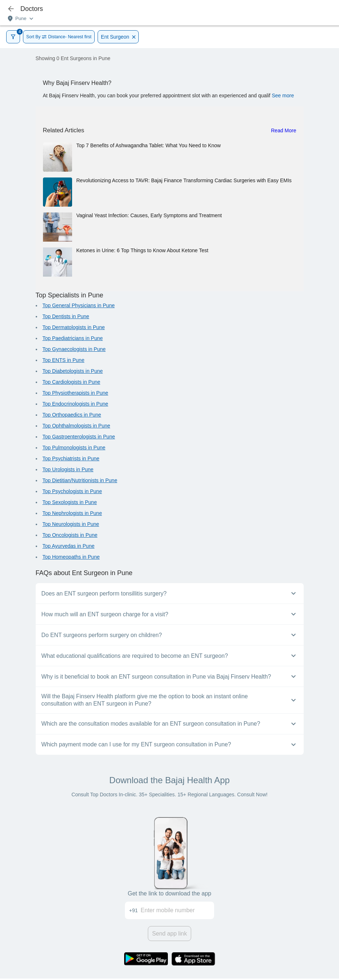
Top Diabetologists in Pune (73, 371)
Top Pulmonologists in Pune (74, 448)
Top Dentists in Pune (66, 316)
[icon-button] (11, 9)
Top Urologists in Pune (68, 469)
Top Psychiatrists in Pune (71, 458)
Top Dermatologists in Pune (74, 327)
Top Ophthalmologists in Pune (76, 426)
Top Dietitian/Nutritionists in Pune (80, 480)
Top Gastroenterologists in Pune (79, 437)
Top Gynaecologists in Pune (74, 349)
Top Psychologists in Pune (72, 491)
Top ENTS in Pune (64, 360)
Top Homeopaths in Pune (71, 557)
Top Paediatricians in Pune (73, 338)
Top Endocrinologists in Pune (76, 404)
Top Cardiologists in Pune (72, 382)
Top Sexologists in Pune (70, 502)
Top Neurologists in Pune (71, 524)
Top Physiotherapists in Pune (76, 393)
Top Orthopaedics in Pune (72, 415)
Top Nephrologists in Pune (72, 513)
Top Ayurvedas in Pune (69, 546)
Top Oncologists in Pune (70, 535)
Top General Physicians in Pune (79, 305)
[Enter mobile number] (177, 910)
